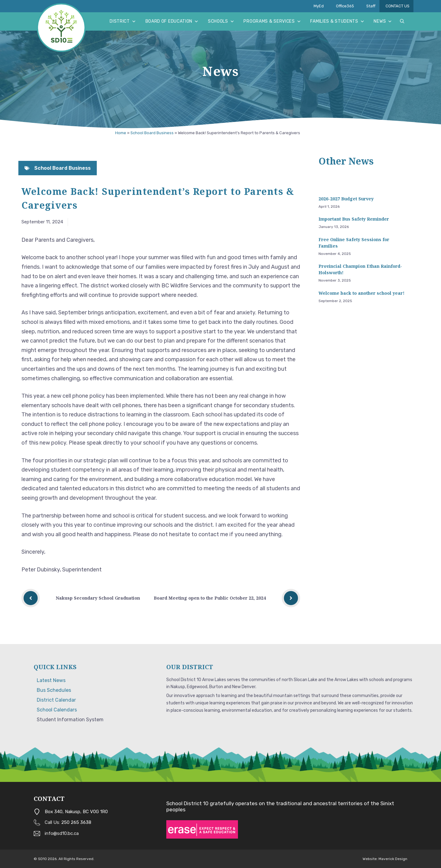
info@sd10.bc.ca (62, 833)
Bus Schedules (54, 690)
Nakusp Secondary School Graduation (98, 598)
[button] (402, 21)
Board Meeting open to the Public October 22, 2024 (210, 598)
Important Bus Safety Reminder (354, 219)
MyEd (319, 6)
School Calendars (57, 710)
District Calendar (56, 700)
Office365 (345, 6)
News (383, 21)
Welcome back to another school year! (362, 293)
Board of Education (172, 21)
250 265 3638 (76, 822)
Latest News (51, 680)
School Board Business (152, 133)
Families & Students (337, 21)
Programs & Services (272, 21)
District (123, 21)
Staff (373, 6)
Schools (221, 21)
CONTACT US (400, 6)
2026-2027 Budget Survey (346, 199)
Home (121, 133)
